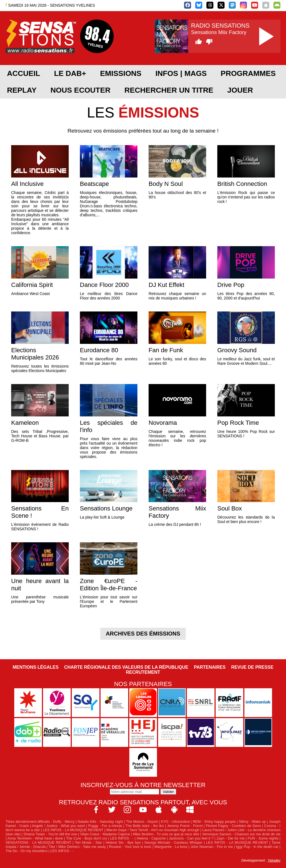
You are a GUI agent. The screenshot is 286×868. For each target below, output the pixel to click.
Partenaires (210, 667)
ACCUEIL (23, 73)
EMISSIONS (121, 73)
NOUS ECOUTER (81, 90)
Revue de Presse (252, 667)
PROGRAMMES (248, 73)
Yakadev (274, 860)
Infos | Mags (181, 73)
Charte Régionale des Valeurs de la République (126, 667)
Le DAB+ (70, 73)
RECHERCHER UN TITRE (169, 90)
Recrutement (143, 672)
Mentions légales (35, 667)
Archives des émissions (143, 634)
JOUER (240, 90)
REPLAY (22, 90)
